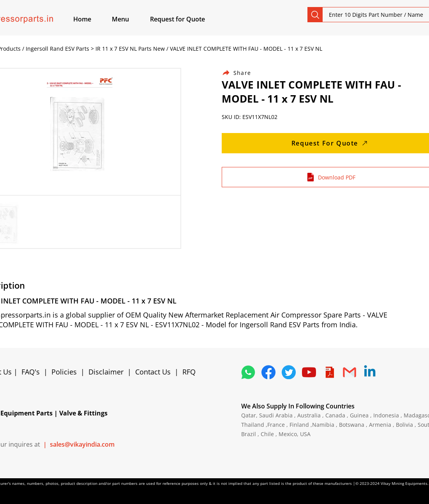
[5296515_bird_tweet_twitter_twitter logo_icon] (289, 372)
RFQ (189, 372)
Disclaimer (108, 372)
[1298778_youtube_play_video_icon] (309, 372)
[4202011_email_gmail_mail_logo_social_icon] (350, 372)
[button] (129, 19)
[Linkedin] (370, 372)
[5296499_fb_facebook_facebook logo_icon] (268, 372)
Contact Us (153, 372)
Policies (64, 372)
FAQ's (31, 372)
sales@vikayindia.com (82, 444)
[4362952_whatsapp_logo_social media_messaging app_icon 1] (248, 372)
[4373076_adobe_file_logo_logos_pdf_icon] (329, 372)
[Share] (241, 73)
